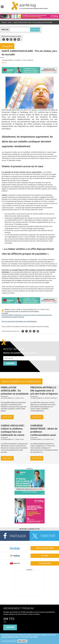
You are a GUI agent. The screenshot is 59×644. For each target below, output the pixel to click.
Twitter (7, 39)
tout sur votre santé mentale (45, 548)
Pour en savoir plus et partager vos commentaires (19, 321)
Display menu (2, 7)
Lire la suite (7, 417)
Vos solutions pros (45, 563)
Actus (10, 22)
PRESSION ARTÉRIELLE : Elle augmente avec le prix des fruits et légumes (44, 391)
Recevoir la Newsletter (29, 529)
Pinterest (11, 39)
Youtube (38, 331)
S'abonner (10, 363)
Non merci (22, 641)
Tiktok (15, 39)
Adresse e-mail (9, 355)
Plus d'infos (33, 637)
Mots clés (5, 30)
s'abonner (10, 627)
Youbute (19, 39)
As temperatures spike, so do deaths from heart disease (22, 311)
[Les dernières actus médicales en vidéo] (30, 595)
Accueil (4, 22)
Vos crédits (45, 556)
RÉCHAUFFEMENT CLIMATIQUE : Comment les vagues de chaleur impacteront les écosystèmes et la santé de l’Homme (27, 316)
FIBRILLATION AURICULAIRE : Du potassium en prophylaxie (15, 391)
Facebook (4, 39)
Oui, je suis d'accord (9, 641)
